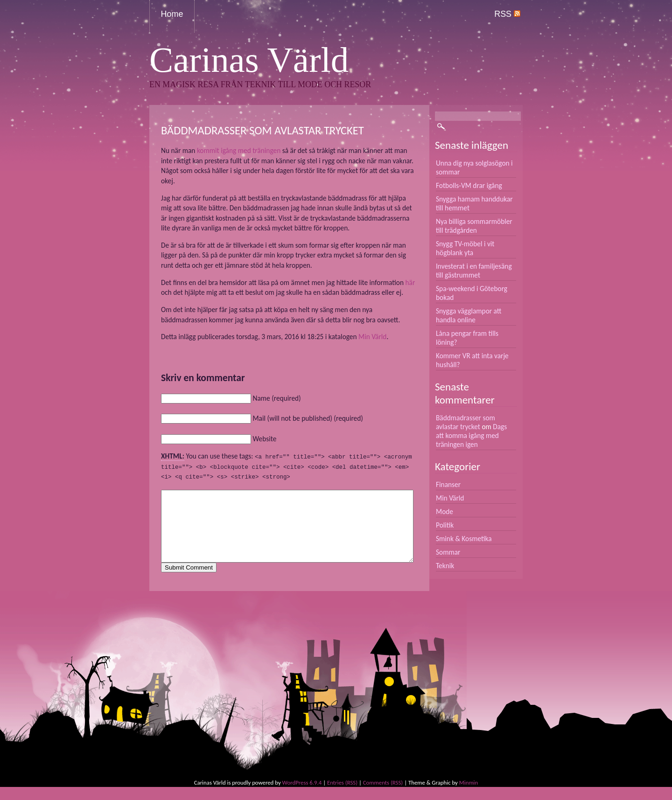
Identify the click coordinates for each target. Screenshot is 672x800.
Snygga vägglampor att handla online (469, 315)
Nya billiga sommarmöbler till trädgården (474, 226)
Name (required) (276, 398)
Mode (444, 511)
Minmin (469, 796)
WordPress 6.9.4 (302, 796)
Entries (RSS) (342, 796)
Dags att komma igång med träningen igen (471, 435)
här (410, 282)
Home (172, 14)
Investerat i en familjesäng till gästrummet (474, 271)
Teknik (445, 566)
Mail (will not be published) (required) (308, 418)
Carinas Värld (249, 60)
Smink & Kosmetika (464, 539)
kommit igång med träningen (239, 150)
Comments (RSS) (383, 796)
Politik (445, 525)
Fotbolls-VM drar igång (469, 185)
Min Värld (372, 337)
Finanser (448, 484)
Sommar (448, 552)
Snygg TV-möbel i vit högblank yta (465, 248)
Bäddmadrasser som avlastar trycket (465, 422)
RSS (507, 14)
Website (264, 439)
